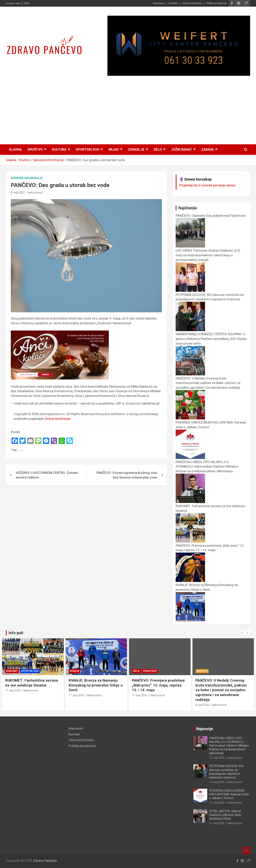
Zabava (208, 149)
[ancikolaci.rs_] (60, 333)
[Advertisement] (128, 111)
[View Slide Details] (179, 46)
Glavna (15, 149)
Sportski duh (88, 149)
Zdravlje (136, 149)
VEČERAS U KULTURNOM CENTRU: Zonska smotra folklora (47, 475)
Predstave (213, 671)
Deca (200, 671)
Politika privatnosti (216, 3)
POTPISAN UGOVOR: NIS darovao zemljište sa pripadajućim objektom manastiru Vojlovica (210, 299)
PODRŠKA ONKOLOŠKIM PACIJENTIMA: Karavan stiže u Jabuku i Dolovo (229, 794)
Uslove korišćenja (57, 419)
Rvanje (138, 671)
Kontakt (173, 3)
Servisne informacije (27, 178)
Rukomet (76, 671)
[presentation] (242, 633)
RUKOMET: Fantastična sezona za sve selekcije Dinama (95, 683)
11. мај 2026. (13, 700)
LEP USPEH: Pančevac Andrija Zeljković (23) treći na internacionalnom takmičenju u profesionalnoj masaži (32, 688)
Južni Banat (182, 149)
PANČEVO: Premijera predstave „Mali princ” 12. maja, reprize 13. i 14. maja (210, 550)
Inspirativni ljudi (18, 671)
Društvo (35, 149)
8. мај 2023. (18, 192)
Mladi (114, 149)
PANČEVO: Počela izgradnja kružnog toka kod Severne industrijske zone (127, 475)
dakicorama (35, 192)
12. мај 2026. (217, 758)
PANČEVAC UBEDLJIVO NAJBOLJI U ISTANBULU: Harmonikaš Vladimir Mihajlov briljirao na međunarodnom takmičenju (229, 746)
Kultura (59, 149)
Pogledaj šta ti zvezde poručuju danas (207, 185)
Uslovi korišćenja (192, 3)
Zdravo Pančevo (45, 861)
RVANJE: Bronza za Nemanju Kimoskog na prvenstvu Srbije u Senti (207, 590)
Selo (158, 149)
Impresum (159, 3)
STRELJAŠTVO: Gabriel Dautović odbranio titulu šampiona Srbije (225, 815)
